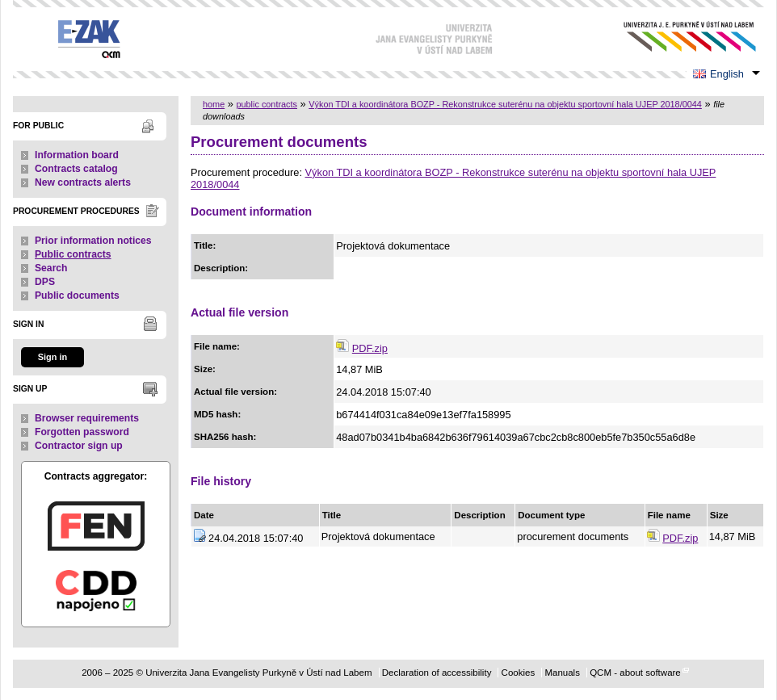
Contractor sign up (79, 446)
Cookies (519, 673)
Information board (77, 155)
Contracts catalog (76, 169)
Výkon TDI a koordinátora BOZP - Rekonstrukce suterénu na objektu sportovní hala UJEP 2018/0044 (505, 104)
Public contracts (73, 254)
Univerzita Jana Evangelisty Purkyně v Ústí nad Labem (677, 37)
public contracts (267, 104)
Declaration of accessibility (437, 673)
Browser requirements (87, 418)
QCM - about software (635, 673)
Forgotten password (82, 432)
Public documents (77, 296)
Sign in (52, 357)
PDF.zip (370, 348)
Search (51, 268)
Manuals (562, 673)
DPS (45, 282)
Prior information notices (93, 241)
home (214, 104)
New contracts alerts (83, 182)
